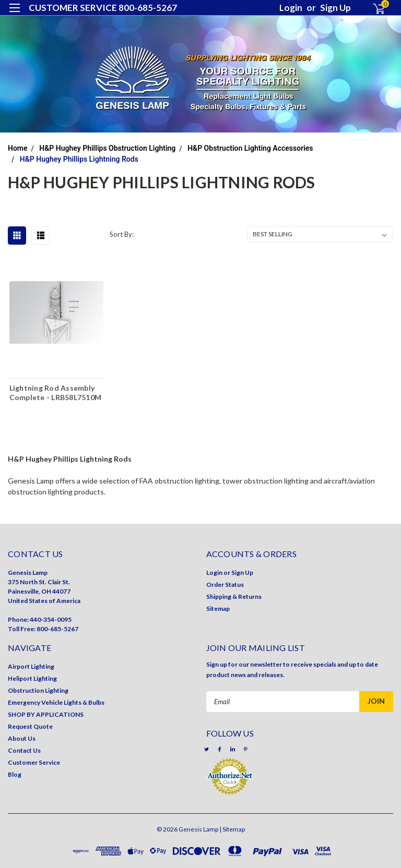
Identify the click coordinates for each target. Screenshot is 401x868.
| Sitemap (232, 829)
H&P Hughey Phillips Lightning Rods (79, 159)
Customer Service (34, 762)
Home (18, 148)
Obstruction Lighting (38, 690)
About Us (22, 738)
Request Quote (30, 726)
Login (291, 8)
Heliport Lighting (32, 678)
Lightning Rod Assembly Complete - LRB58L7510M (56, 392)
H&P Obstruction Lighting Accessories (250, 148)
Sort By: (122, 234)
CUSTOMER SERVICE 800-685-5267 (103, 8)
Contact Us (24, 750)
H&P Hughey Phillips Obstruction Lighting (107, 148)
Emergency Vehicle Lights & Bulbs (56, 702)
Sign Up (335, 8)
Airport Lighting (31, 666)
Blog (15, 774)
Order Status (225, 584)
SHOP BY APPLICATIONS (46, 714)
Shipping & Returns (234, 596)
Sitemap (218, 608)
